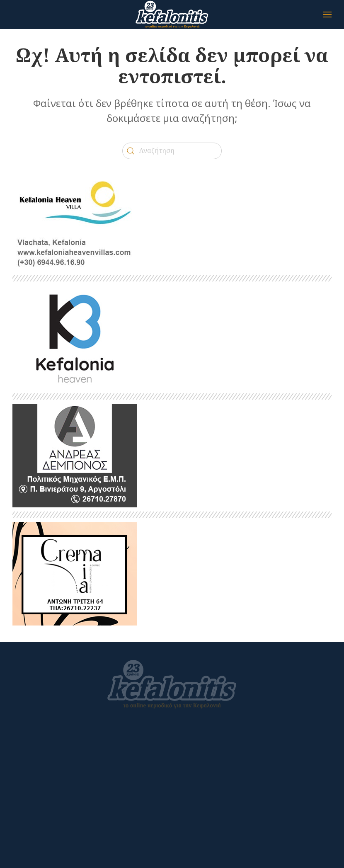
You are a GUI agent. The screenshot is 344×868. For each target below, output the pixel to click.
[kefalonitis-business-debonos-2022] (75, 455)
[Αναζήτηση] (172, 151)
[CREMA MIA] (75, 573)
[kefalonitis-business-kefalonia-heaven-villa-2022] (75, 219)
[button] (327, 15)
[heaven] (75, 337)
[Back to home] (172, 15)
